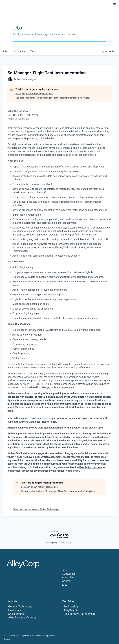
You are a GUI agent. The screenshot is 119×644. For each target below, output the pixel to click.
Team (65, 570)
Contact (67, 581)
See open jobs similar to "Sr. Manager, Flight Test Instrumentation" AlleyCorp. (53, 98)
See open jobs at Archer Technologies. (34, 94)
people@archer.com (19, 407)
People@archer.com (91, 467)
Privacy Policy (41, 636)
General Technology (20, 607)
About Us (68, 578)
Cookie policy (65, 543)
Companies (69, 574)
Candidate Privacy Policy (42, 422)
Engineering (71, 607)
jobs (5, 52)
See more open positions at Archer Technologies (36, 509)
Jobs (65, 585)
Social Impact (16, 614)
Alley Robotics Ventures (22, 618)
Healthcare (15, 611)
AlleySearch (71, 611)
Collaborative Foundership (79, 614)
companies (19, 52)
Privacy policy (51, 543)
